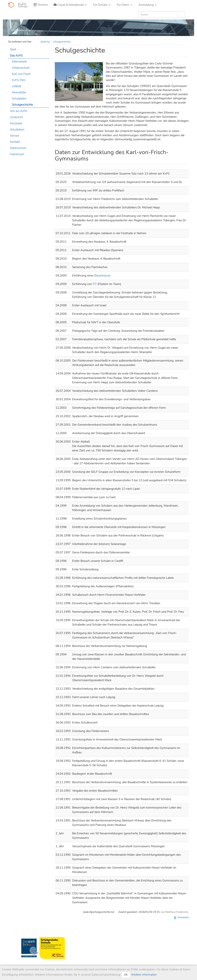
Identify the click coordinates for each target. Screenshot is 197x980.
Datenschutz (18, 148)
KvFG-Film (19, 80)
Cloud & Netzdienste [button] (70, 5)
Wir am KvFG (19, 111)
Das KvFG (16, 56)
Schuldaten (19, 99)
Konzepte (16, 123)
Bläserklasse (102, 276)
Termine (41, 5)
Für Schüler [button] (101, 5)
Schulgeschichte (22, 105)
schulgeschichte (62, 42)
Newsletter (19, 92)
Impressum (17, 154)
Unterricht (16, 117)
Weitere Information (144, 975)
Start (13, 49)
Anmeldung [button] (147, 5)
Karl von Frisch (21, 74)
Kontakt (15, 142)
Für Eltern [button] (124, 5)
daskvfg (45, 42)
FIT (95, 284)
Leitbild (17, 86)
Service (15, 136)
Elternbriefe (19, 62)
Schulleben (17, 129)
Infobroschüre (21, 68)
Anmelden (181, 917)
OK (126, 975)
